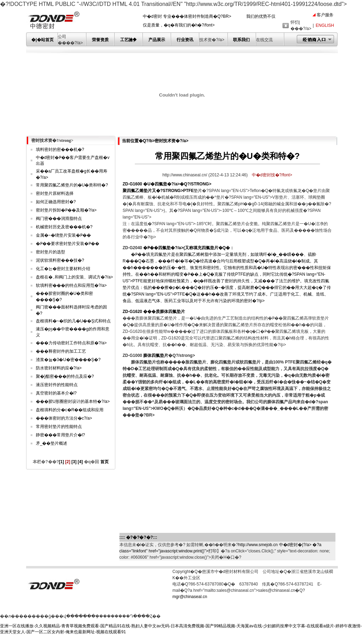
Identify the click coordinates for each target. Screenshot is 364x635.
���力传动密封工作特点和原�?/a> (71, 343)
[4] (80, 462)
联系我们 (241, 40)
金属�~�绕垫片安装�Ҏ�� (63, 235)
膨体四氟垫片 (156, 355)
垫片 (198, 191)
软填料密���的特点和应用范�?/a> (71, 285)
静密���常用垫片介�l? (60, 435)
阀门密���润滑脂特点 (59, 219)
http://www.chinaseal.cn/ (185, 175)
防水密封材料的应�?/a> (59, 368)
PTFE (189, 191)
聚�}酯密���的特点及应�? (65, 376)
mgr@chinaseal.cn (190, 597)
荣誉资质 (100, 40)
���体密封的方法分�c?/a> (64, 418)
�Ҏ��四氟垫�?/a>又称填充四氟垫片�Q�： (189, 248)
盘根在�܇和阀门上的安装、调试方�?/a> (75, 277)
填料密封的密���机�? (60, 150)
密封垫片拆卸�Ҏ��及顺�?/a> (66, 210)
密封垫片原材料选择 (55, 193)
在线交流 (264, 40)
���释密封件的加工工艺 (61, 351)
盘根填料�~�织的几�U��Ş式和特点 (73, 321)
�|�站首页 (42, 40)
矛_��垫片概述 (52, 443)
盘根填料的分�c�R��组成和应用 (70, 410)
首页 (104, 462)
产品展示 (157, 40)
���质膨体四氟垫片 (164, 312)
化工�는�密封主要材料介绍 (63, 269)
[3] (74, 462)
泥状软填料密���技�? (60, 260)
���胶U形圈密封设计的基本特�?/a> (73, 401)
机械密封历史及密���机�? (64, 227)
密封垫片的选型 (51, 252)
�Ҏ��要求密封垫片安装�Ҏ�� (68, 244)
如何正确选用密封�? (56, 202)
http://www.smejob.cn (258, 545)
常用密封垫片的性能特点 (59, 427)
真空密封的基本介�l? (56, 393)
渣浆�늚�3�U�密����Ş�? (68, 360)
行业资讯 (185, 40)
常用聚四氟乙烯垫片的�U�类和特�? (72, 185)
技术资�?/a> (212, 40)
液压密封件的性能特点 (57, 385)
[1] (61, 462)
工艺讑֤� (128, 40)
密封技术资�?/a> (171, 141)
